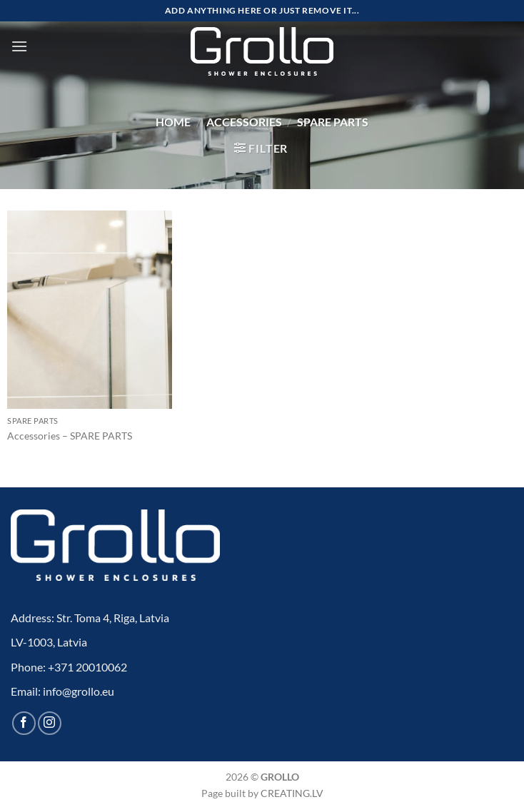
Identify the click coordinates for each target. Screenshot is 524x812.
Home (173, 122)
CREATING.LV (292, 793)
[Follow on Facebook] (24, 723)
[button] (19, 46)
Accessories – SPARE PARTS (70, 436)
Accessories (244, 122)
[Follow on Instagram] (50, 723)
